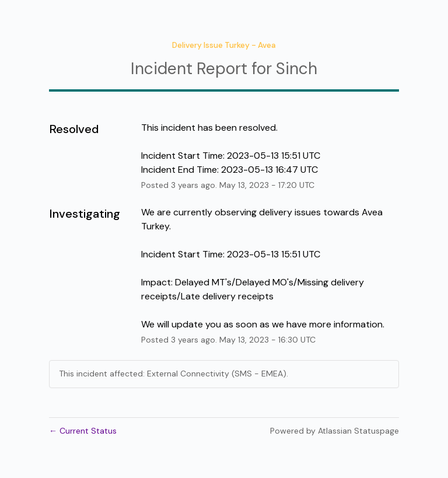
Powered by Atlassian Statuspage (335, 431)
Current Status (83, 431)
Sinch (297, 69)
